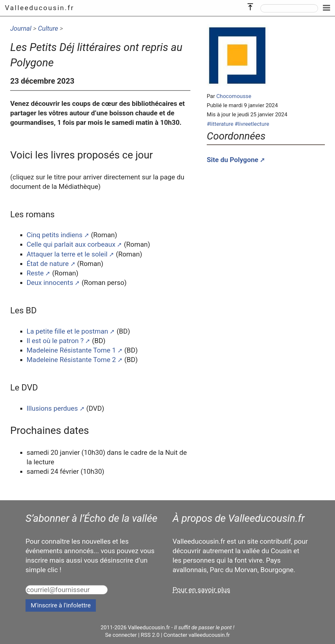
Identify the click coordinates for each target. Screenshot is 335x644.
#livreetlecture (252, 124)
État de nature (48, 264)
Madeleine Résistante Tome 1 (71, 350)
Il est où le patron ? (55, 341)
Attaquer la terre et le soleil (67, 254)
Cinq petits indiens (54, 235)
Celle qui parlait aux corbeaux (71, 244)
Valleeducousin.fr (40, 8)
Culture (48, 28)
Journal (21, 28)
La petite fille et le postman (67, 331)
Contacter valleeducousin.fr (197, 635)
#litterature (220, 124)
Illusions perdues (52, 408)
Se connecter (121, 635)
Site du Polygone (233, 160)
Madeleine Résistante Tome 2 (71, 360)
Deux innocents (50, 283)
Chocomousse (234, 96)
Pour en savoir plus (202, 590)
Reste (35, 273)
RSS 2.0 (150, 635)
